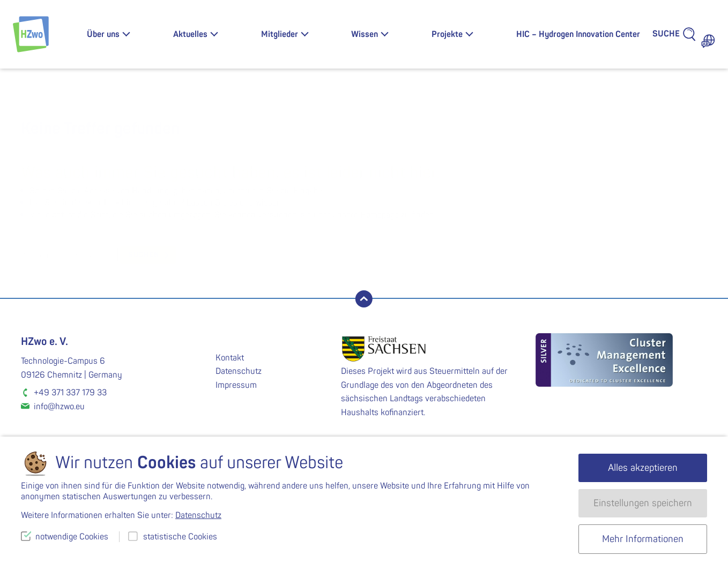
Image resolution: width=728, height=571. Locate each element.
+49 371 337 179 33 (70, 393)
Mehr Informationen (643, 539)
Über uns (103, 34)
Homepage (380, 215)
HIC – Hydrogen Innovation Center (578, 34)
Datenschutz (239, 371)
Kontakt (230, 358)
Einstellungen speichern (643, 503)
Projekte (447, 34)
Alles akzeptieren (643, 468)
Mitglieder (280, 34)
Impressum (236, 385)
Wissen (365, 34)
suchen (143, 255)
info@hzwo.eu (59, 407)
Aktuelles (190, 34)
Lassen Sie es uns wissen (234, 202)
